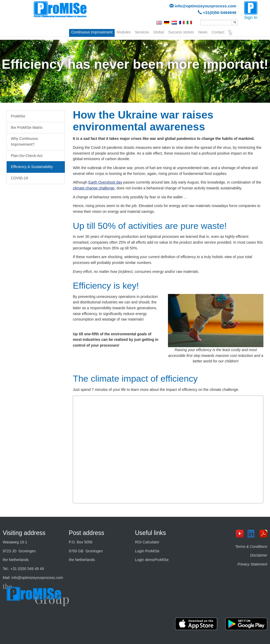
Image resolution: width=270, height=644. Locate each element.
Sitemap (230, 33)
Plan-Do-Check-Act (27, 156)
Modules (124, 32)
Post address (86, 533)
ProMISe (18, 116)
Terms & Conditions (251, 547)
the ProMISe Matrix (27, 127)
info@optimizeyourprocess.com (206, 6)
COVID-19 (19, 178)
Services (142, 32)
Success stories (181, 32)
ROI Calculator (147, 542)
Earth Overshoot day (105, 182)
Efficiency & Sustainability (32, 167)
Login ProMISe (147, 551)
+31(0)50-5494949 (220, 13)
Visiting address (24, 533)
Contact (218, 32)
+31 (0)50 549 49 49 (27, 569)
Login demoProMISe (152, 560)
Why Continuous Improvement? (24, 141)
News (203, 32)
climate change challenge (94, 188)
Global (158, 32)
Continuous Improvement (92, 32)
